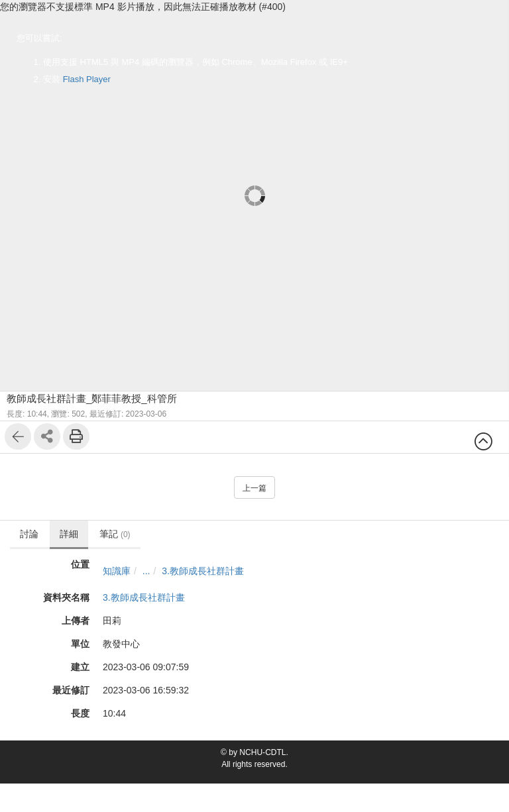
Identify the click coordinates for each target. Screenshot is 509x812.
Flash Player (87, 79)
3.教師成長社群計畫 (203, 571)
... (146, 571)
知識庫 (117, 571)
